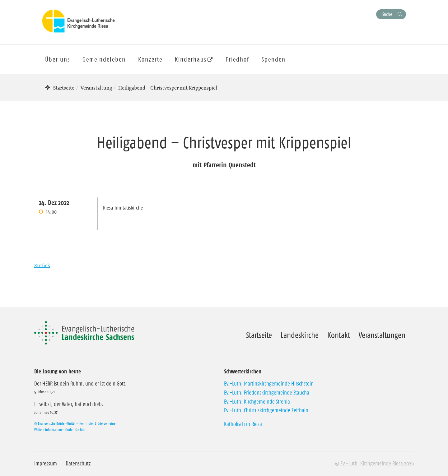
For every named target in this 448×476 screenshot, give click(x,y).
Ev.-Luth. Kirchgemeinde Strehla (257, 402)
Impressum (46, 464)
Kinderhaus (191, 59)
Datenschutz (78, 464)
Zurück (42, 265)
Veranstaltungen (382, 335)
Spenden (274, 59)
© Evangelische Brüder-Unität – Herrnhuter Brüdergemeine (75, 423)
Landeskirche (300, 335)
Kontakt (339, 335)
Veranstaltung (96, 88)
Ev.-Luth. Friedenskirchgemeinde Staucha (267, 393)
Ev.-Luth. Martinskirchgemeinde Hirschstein (269, 384)
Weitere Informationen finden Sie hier (60, 430)
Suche (387, 14)
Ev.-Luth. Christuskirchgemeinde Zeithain (266, 410)
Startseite (64, 88)
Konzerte (150, 59)
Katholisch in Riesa (243, 424)
